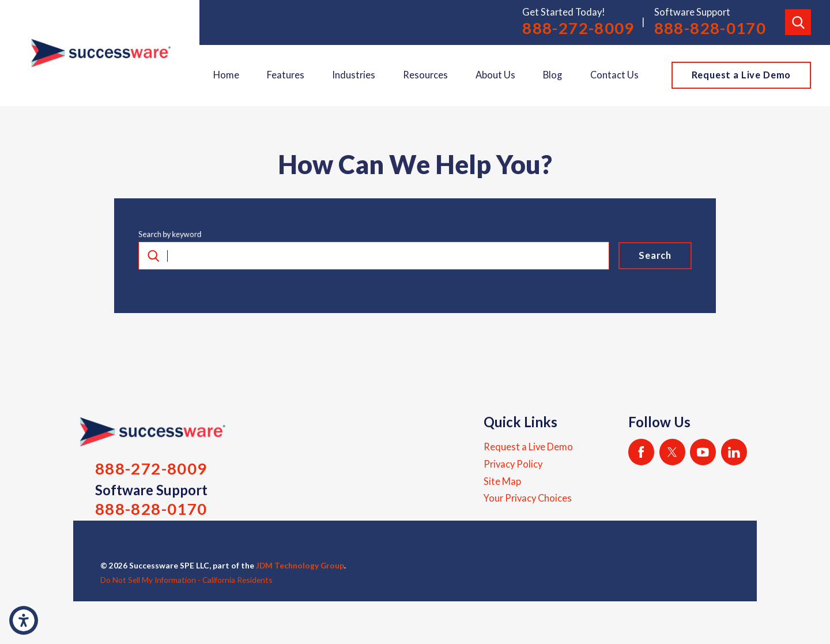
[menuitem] (226, 76)
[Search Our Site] (798, 22)
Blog (552, 75)
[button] (24, 620)
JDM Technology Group (300, 565)
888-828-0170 (710, 28)
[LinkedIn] (734, 452)
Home (226, 75)
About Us (495, 75)
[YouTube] (703, 452)
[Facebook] (641, 452)
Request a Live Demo (742, 75)
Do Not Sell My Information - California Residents (186, 580)
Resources (425, 75)
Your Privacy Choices (528, 498)
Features (286, 75)
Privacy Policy (513, 464)
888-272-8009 (578, 28)
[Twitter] (672, 452)
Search (655, 255)
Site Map (502, 481)
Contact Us (614, 75)
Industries (354, 75)
